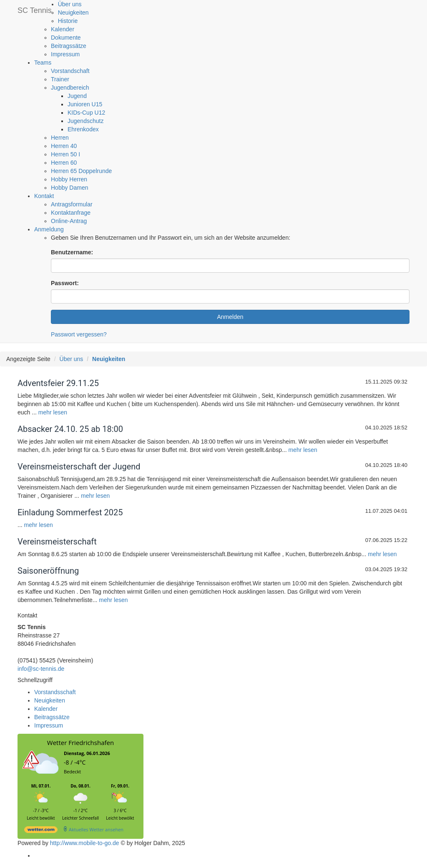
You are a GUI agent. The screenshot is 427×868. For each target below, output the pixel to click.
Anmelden (230, 317)
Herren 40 (64, 146)
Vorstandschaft (70, 71)
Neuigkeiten (73, 13)
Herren (60, 138)
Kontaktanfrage (71, 213)
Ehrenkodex (83, 129)
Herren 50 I (65, 154)
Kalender (63, 29)
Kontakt (44, 196)
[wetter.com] (41, 831)
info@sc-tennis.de (41, 669)
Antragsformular (72, 204)
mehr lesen (53, 412)
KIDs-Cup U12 (86, 113)
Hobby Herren (69, 179)
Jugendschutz (85, 121)
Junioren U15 (85, 104)
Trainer (60, 79)
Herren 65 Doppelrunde (81, 171)
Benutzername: (72, 252)
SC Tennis (35, 10)
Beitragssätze (69, 46)
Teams (43, 63)
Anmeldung (49, 229)
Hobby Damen (70, 188)
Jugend (77, 96)
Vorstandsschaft (55, 692)
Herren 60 (64, 163)
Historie (68, 21)
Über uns (70, 4)
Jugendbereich (70, 88)
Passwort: (65, 283)
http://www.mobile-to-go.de (85, 843)
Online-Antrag (69, 221)
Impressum (65, 54)
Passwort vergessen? (79, 334)
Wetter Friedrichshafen (80, 743)
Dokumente (66, 38)
